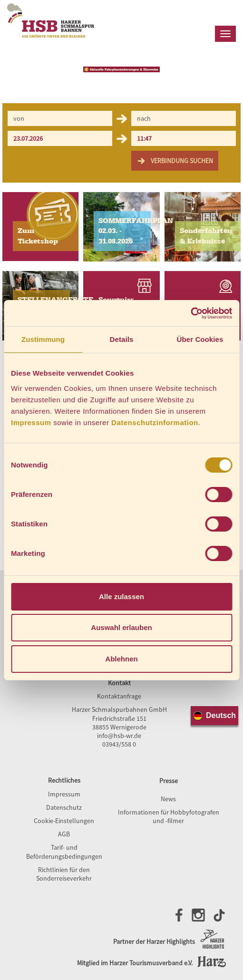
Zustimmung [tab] (43, 339)
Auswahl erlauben (121, 627)
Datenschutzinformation (155, 422)
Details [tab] (122, 339)
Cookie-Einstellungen (64, 821)
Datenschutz (64, 807)
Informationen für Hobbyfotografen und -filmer (169, 816)
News (168, 799)
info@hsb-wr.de (119, 736)
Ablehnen (121, 659)
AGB (64, 834)
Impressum (31, 422)
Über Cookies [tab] (200, 339)
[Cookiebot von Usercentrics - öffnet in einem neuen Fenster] (190, 313)
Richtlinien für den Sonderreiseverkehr (64, 874)
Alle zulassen (121, 597)
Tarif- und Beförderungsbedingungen (64, 852)
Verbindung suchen (175, 161)
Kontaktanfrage (119, 696)
